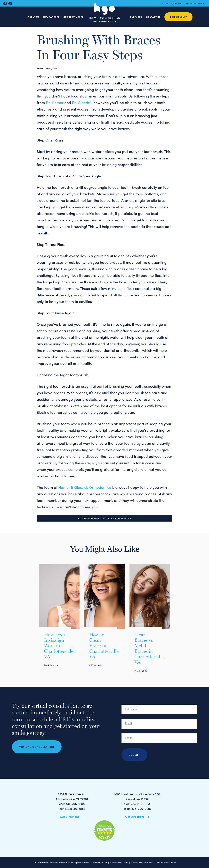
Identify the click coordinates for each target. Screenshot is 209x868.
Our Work (136, 17)
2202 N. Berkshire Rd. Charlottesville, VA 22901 (72, 797)
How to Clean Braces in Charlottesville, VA (100, 646)
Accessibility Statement (142, 862)
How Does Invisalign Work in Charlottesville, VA (55, 646)
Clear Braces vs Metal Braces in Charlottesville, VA (146, 649)
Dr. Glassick (81, 102)
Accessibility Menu (119, 862)
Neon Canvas (170, 862)
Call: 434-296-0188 (72, 804)
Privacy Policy (100, 862)
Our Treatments (73, 17)
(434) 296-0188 (174, 3)
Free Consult (178, 17)
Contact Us (153, 17)
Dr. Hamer (55, 102)
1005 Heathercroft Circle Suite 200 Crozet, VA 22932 (137, 797)
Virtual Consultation (37, 747)
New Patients (51, 17)
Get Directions (72, 817)
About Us (34, 17)
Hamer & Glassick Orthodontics (85, 487)
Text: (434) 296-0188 (72, 809)
